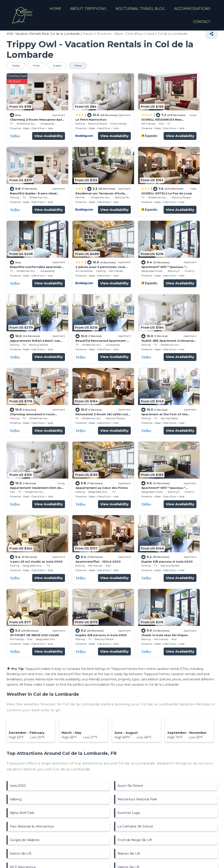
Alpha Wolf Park (22, 622)
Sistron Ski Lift (21, 663)
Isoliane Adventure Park (136, 717)
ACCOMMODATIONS (192, 9)
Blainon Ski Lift (129, 663)
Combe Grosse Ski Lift (27, 717)
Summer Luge (129, 622)
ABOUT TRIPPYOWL (89, 9)
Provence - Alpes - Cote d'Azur (27, 121)
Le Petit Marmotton (79, 113)
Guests (58, 66)
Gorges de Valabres (25, 649)
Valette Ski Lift (129, 676)
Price (37, 66)
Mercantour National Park (137, 609)
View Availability (37, 129)
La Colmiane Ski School (135, 636)
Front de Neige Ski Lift (135, 649)
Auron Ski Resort (130, 595)
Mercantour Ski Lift (24, 704)
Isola (50, 121)
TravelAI (73, 840)
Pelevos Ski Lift (129, 704)
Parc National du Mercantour (32, 636)
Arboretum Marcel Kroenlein (139, 690)
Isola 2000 (18, 595)
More (80, 66)
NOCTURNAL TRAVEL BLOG (141, 9)
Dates (16, 66)
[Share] (212, 34)
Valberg (16, 609)
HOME (56, 9)
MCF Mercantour (23, 676)
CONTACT (202, 22)
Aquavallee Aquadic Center (30, 690)
